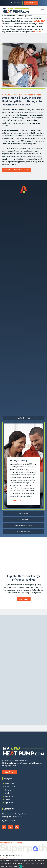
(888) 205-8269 (9, 821)
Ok (20, 866)
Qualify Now (31, 3)
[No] (23, 867)
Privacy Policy (5, 858)
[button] (42, 10)
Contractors (16, 3)
